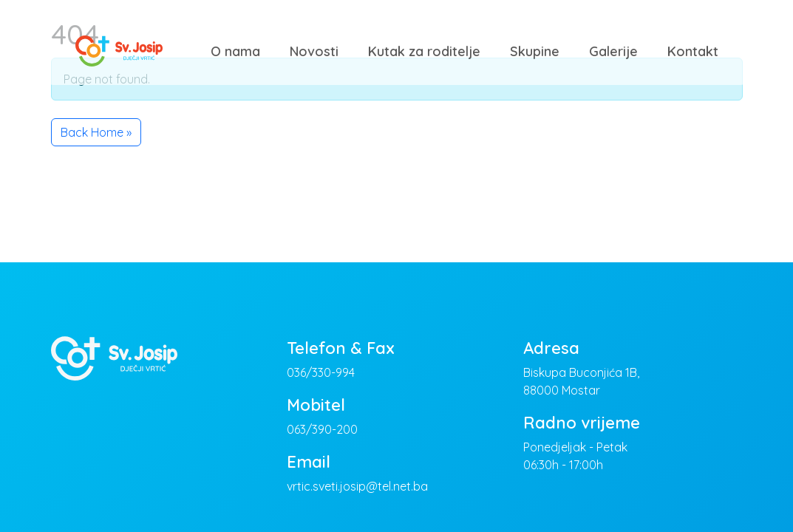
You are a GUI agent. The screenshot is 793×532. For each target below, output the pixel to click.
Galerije (613, 51)
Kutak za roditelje (424, 51)
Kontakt (693, 51)
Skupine (535, 51)
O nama (235, 51)
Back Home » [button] (96, 132)
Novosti (314, 51)
